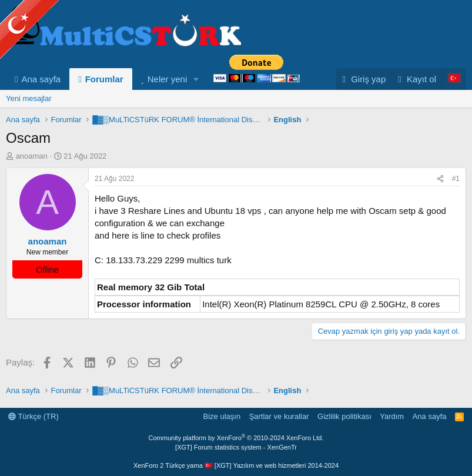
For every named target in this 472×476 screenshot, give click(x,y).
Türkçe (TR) (34, 416)
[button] (196, 79)
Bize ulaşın (222, 416)
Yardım (392, 416)
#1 (456, 179)
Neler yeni (168, 79)
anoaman (32, 156)
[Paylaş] (440, 179)
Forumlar (104, 79)
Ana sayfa (41, 79)
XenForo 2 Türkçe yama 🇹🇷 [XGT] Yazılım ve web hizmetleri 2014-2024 (236, 465)
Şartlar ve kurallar (279, 416)
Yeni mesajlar (29, 98)
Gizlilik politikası (344, 416)
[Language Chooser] (454, 79)
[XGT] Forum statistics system (236, 447)
